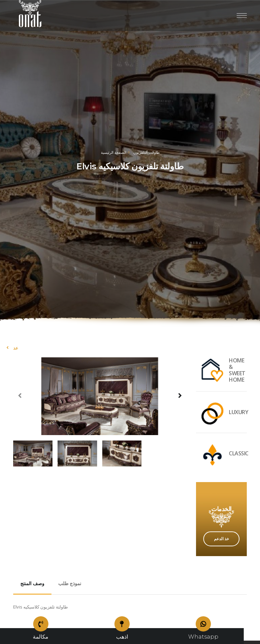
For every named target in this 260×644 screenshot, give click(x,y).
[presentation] (20, 395)
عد (16, 348)
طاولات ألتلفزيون (147, 152)
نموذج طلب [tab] (70, 583)
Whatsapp (203, 634)
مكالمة (41, 634)
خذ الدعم (221, 539)
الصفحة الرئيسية (114, 152)
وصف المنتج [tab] (32, 583)
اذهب (122, 634)
